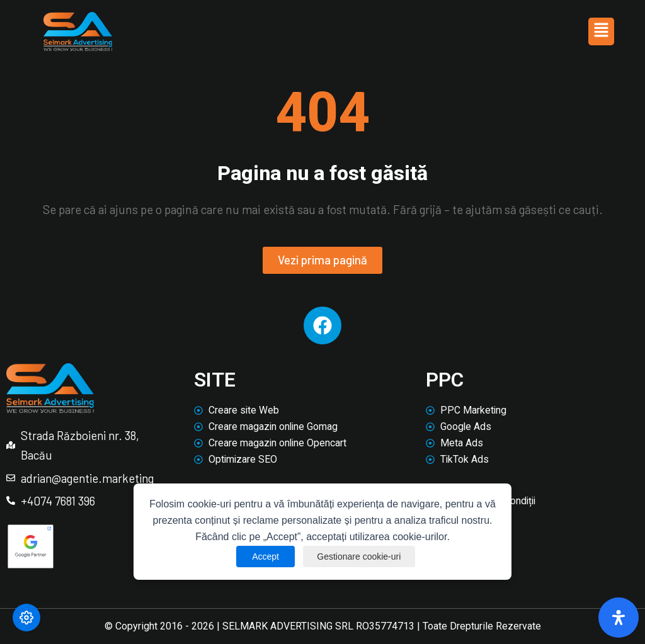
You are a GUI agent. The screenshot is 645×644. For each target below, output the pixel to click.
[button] (601, 31)
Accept (264, 556)
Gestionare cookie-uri (359, 556)
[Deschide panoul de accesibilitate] (619, 618)
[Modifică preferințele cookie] (26, 618)
